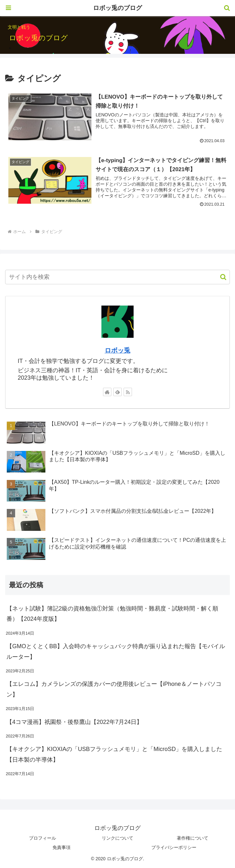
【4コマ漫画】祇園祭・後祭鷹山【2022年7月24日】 (74, 722)
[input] (117, 277)
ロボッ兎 (117, 350)
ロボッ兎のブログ (117, 8)
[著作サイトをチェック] (107, 392)
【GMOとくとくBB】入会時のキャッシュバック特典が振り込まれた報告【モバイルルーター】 (116, 651)
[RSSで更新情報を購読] (128, 392)
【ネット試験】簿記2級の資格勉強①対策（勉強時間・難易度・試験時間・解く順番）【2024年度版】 (112, 614)
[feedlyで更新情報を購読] (117, 392)
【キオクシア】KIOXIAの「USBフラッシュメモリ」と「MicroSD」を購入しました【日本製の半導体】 (114, 754)
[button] (220, 277)
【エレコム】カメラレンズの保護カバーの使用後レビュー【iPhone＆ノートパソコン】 (114, 689)
